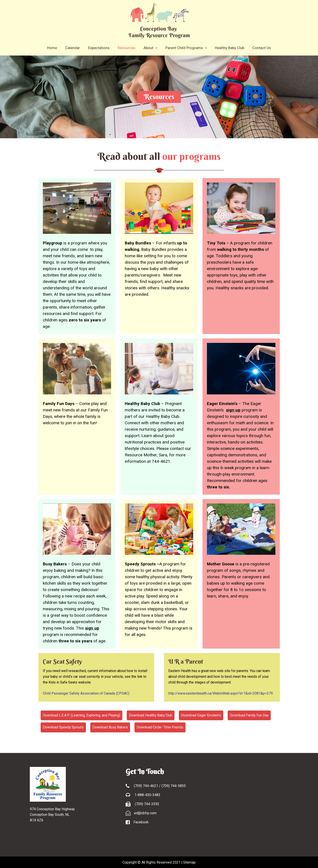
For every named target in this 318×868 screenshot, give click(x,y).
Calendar (73, 48)
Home (52, 48)
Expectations (99, 48)
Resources (127, 48)
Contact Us (262, 48)
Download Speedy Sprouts (63, 727)
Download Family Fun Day (253, 715)
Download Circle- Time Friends (161, 727)
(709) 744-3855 (174, 785)
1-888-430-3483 (147, 794)
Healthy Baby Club (230, 48)
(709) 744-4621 (146, 785)
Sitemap (190, 862)
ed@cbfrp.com (145, 813)
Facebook (141, 822)
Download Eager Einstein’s (204, 715)
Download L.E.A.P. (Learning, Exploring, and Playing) (82, 715)
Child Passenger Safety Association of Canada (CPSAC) (86, 693)
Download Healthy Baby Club (152, 715)
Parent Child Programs (186, 48)
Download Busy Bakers (111, 727)
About (150, 48)
